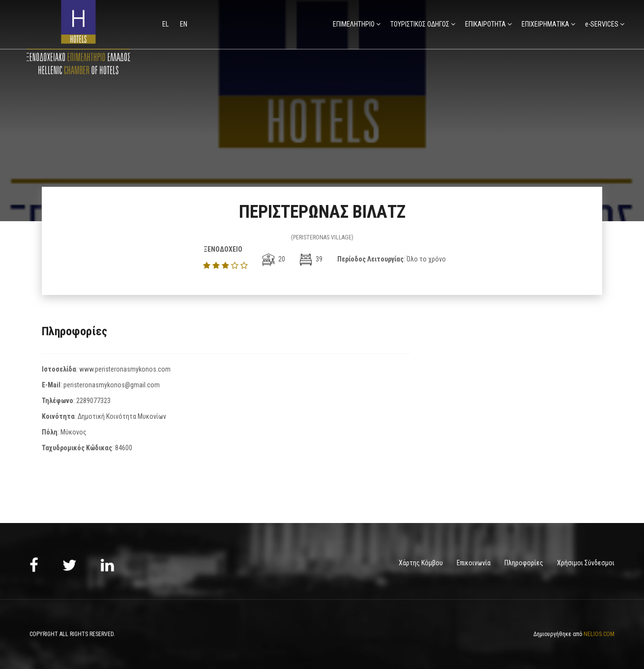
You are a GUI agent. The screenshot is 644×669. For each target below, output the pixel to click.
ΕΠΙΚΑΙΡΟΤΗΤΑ (485, 24)
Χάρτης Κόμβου (421, 563)
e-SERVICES (602, 24)
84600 (124, 448)
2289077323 (93, 401)
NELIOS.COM (599, 634)
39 (311, 259)
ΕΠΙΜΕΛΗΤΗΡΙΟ (354, 24)
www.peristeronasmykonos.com (125, 369)
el (166, 24)
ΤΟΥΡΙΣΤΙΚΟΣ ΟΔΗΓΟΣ (420, 24)
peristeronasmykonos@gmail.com (112, 385)
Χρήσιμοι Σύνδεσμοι (586, 563)
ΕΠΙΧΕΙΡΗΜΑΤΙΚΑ (545, 24)
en (184, 24)
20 (274, 259)
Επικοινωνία (474, 563)
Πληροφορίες (524, 563)
